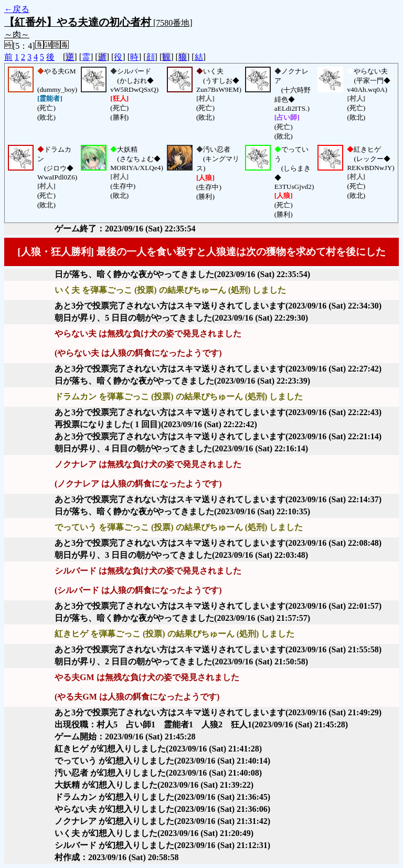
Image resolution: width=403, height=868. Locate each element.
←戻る (17, 9)
